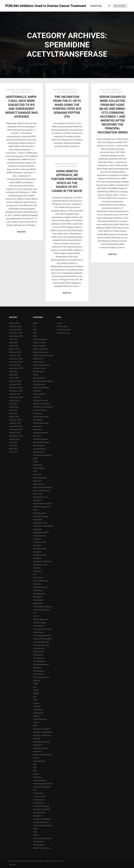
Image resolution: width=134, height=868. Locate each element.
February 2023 (15, 381)
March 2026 (14, 323)
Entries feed (62, 326)
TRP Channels (39, 674)
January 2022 (15, 423)
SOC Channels (39, 384)
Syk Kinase (38, 520)
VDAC (35, 829)
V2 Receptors (39, 803)
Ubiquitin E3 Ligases (42, 729)
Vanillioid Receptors (41, 806)
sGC (35, 330)
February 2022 (15, 420)
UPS (35, 771)
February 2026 (15, 326)
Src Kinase (37, 465)
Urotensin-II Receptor (42, 787)
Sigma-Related (39, 346)
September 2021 (16, 436)
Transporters (38, 658)
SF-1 (35, 326)
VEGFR (36, 835)
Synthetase (38, 529)
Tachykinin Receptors (42, 561)
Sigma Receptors (40, 339)
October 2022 (15, 394)
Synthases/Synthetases (43, 526)
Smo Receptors (39, 378)
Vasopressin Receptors (43, 826)
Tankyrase (37, 571)
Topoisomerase (40, 623)
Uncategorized (39, 761)
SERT (35, 323)
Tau (35, 574)
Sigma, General (39, 343)
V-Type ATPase (39, 797)
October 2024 (15, 365)
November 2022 (16, 391)
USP (35, 790)
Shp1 (35, 333)
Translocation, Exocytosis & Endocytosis (39, 652)
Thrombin (37, 584)
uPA (35, 764)
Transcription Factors (42, 629)
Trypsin (36, 703)
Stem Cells (37, 494)
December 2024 (16, 359)
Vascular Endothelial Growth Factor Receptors (42, 813)
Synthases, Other (40, 523)
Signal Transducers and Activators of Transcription (43, 359)
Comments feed (64, 330)
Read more (22, 232)
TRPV (35, 700)
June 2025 (14, 339)
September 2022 (16, 397)
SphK (35, 458)
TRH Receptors (39, 661)
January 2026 (15, 330)
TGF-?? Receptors (40, 581)
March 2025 (14, 349)
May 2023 (13, 372)
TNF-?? (36, 616)
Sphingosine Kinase (41, 442)
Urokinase (37, 777)
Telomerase (38, 578)
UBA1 (35, 726)
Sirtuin (36, 375)
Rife (11, 861)
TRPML (36, 693)
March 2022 (14, 417)
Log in (59, 323)
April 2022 (14, 413)
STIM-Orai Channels (41, 507)
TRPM (36, 690)
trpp (35, 697)
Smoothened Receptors (43, 381)
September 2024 (16, 368)
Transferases (39, 632)
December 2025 (16, 333)
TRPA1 (36, 684)
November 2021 (16, 429)
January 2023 (15, 384)
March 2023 (14, 378)
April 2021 (14, 452)
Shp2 (35, 336)
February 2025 (15, 352)
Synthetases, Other (41, 533)
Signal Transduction (41, 365)
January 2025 (15, 355)
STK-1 (35, 510)
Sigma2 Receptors (41, 352)
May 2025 (13, 343)
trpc (35, 687)
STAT (35, 471)
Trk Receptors (39, 671)
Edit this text (120, 6)
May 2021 (13, 449)
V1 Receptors (39, 800)
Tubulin (36, 716)
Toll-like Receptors (41, 619)
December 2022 (16, 388)
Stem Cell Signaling (41, 491)
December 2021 (16, 426)
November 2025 (16, 336)
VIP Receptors (39, 845)
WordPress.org (63, 333)
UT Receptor (38, 793)
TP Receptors (39, 626)
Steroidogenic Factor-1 (43, 504)
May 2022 (13, 410)
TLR (35, 613)
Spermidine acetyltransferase (21, 92)
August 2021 (15, 439)
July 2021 (13, 442)
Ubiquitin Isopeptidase (43, 732)
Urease (36, 774)
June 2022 (14, 407)
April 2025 (14, 346)
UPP (35, 768)
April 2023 (14, 375)
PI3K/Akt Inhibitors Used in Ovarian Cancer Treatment (18, 6)
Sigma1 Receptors (41, 349)
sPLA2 (36, 462)
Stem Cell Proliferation (43, 487)
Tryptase (37, 706)
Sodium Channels (40, 401)
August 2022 (15, 401)
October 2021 (15, 433)
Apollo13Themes (52, 861)
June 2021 (14, 446)
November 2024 (16, 362)
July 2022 (13, 404)
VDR (35, 832)
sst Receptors (39, 468)
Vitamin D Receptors (42, 848)
